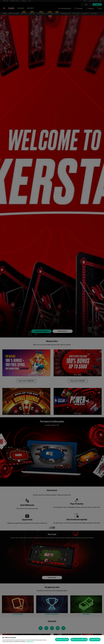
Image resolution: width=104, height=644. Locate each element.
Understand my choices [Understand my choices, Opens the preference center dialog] (62, 640)
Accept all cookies (95, 640)
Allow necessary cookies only (79, 640)
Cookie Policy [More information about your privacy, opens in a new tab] (30, 642)
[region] (52, 640)
